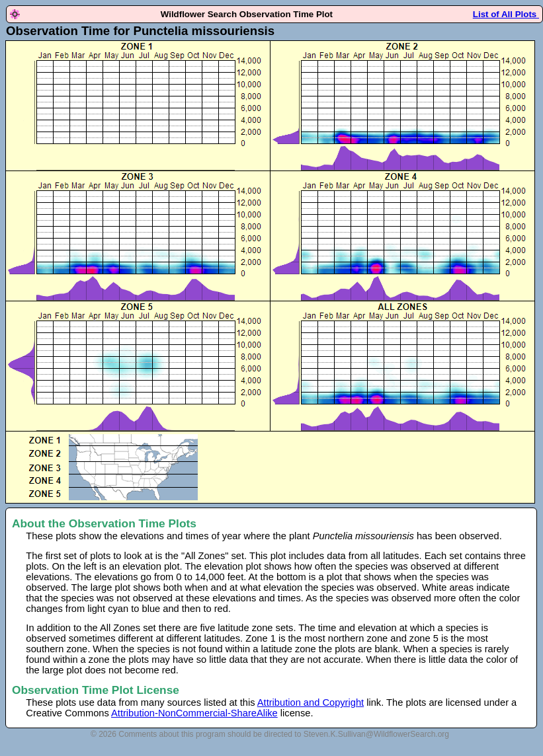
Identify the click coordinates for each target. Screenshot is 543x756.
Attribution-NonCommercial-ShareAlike (194, 713)
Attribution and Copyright (311, 702)
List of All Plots (506, 14)
